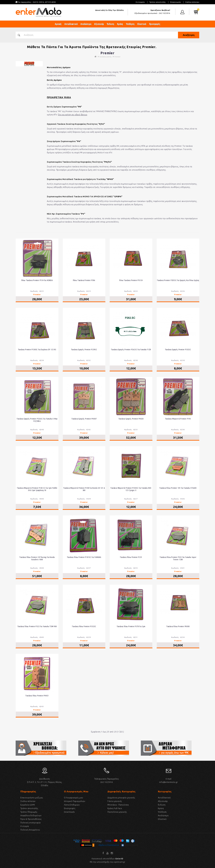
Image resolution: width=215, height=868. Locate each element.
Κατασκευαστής (105, 57)
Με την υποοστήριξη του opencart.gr (107, 862)
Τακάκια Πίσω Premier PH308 (178, 626)
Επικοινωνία (176, 2)
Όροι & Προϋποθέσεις (31, 819)
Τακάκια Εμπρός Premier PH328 (131, 419)
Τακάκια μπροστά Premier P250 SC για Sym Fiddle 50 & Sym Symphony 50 (37, 489)
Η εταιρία (25, 826)
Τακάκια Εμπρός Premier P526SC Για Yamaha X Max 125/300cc (37, 420)
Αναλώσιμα (86, 24)
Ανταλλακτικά (71, 24)
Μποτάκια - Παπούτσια (118, 805)
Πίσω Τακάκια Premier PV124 (131, 280)
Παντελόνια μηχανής (117, 812)
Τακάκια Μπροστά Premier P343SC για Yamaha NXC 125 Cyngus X (131, 489)
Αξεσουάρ (99, 24)
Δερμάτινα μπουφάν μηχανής (121, 798)
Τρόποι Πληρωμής (29, 812)
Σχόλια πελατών (192, 2)
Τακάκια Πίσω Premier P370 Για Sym (131, 626)
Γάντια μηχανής (115, 801)
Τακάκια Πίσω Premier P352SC (84, 626)
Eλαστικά (162, 819)
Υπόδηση (130, 24)
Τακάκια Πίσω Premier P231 (131, 557)
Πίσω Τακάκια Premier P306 (84, 280)
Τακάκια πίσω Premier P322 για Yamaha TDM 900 (37, 626)
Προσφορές (155, 24)
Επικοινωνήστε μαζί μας (32, 798)
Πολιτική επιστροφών (31, 823)
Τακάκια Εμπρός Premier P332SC (178, 350)
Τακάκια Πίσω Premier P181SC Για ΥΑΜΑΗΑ (84, 557)
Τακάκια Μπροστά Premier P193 (178, 419)
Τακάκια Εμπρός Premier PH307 (84, 419)
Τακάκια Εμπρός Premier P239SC (84, 350)
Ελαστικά (142, 24)
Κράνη (120, 24)
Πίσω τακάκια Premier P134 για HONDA (37, 280)
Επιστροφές (70, 808)
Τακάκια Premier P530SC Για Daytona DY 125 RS (37, 350)
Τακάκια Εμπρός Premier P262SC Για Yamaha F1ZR (131, 350)
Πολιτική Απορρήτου (30, 830)
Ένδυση (111, 24)
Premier (118, 57)
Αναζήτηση (187, 35)
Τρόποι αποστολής (158, 2)
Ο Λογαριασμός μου (74, 798)
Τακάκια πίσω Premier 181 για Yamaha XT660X (178, 488)
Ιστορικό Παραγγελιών (75, 801)
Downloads (69, 812)
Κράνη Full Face (115, 808)
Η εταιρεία (140, 2)
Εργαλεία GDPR (28, 805)
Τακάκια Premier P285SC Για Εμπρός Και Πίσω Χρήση (178, 280)
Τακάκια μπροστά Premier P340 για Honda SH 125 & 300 (84, 489)
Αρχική (58, 24)
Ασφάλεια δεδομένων (31, 816)
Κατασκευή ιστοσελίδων (107, 859)
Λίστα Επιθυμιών (72, 805)
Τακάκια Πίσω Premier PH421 (37, 696)
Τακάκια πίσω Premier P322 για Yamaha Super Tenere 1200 (178, 558)
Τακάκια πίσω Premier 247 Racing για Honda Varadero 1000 (37, 558)
